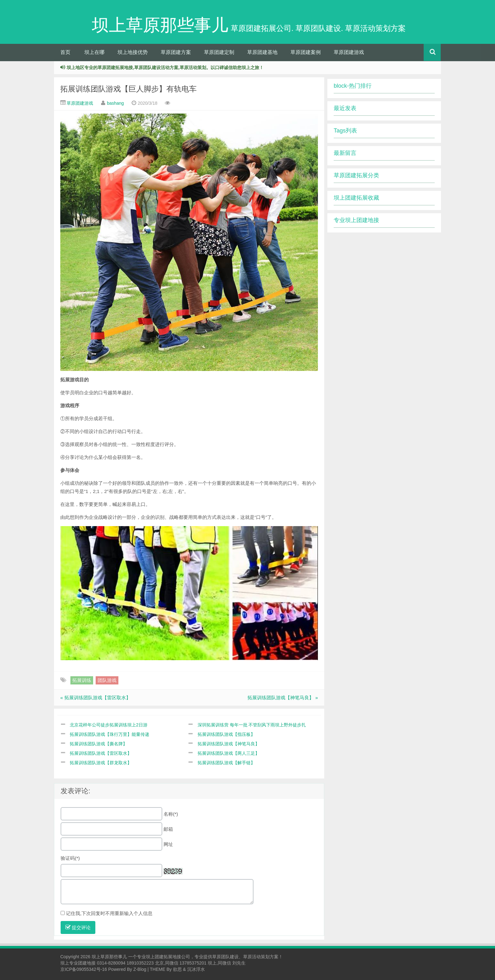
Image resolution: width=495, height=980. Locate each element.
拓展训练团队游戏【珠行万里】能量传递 (110, 734)
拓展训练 (82, 680)
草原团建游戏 (349, 52)
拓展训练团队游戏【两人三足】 (229, 753)
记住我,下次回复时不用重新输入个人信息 (109, 913)
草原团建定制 (219, 52)
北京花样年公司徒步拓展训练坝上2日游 (109, 725)
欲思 (177, 969)
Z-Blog (140, 969)
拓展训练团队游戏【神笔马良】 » (283, 698)
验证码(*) (70, 858)
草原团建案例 (306, 52)
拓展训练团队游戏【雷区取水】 (101, 753)
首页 (65, 52)
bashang (116, 103)
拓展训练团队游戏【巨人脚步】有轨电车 (128, 89)
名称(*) (171, 814)
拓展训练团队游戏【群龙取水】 (101, 763)
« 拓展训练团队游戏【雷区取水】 (95, 698)
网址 (168, 844)
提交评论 (78, 927)
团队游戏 (107, 680)
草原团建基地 (262, 52)
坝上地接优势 (133, 52)
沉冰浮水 (196, 969)
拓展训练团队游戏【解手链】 (226, 763)
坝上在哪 (94, 52)
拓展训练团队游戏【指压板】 (226, 734)
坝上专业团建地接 (78, 963)
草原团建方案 (176, 52)
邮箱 (168, 829)
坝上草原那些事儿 (109, 957)
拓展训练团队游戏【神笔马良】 (229, 744)
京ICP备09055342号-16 (84, 969)
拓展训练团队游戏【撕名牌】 (98, 744)
